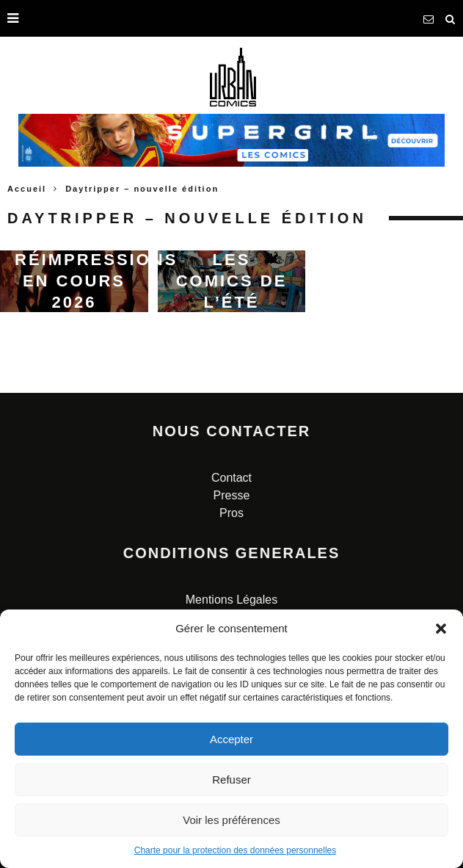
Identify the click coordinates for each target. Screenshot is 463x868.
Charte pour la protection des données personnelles (236, 850)
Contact (231, 478)
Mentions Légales (231, 600)
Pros (231, 513)
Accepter (231, 739)
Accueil (27, 189)
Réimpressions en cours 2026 (96, 281)
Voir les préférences (231, 820)
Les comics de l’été (232, 281)
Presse (232, 495)
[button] (441, 629)
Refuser (231, 780)
